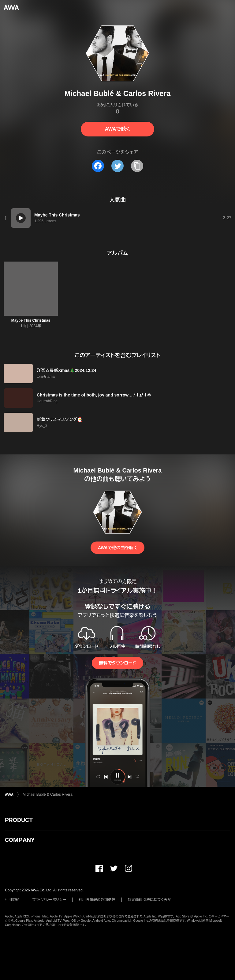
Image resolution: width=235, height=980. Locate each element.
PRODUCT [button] (19, 820)
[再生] (21, 218)
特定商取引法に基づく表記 (150, 900)
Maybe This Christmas (31, 320)
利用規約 (12, 900)
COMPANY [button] (20, 840)
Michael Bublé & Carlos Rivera (48, 794)
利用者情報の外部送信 (97, 900)
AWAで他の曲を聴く (117, 548)
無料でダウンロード (117, 663)
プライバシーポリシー (49, 900)
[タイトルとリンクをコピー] (137, 166)
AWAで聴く (117, 129)
